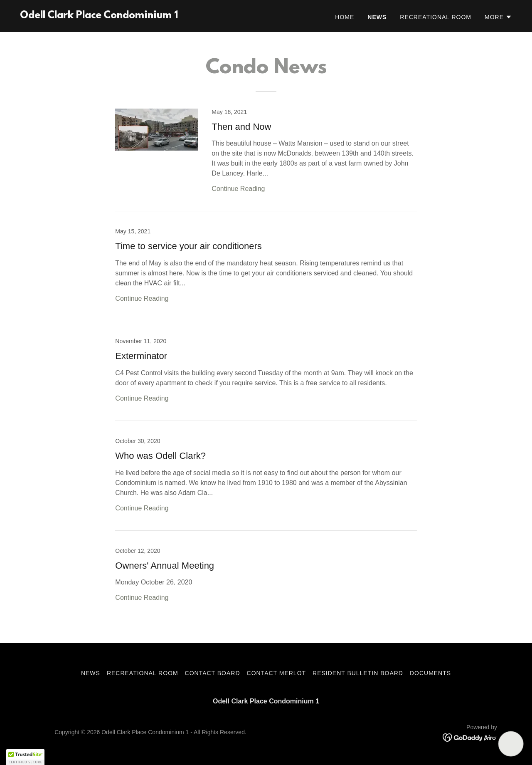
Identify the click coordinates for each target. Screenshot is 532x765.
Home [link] (345, 17)
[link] (99, 16)
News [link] (377, 17)
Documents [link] (430, 673)
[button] (498, 17)
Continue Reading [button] (238, 189)
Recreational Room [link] (436, 17)
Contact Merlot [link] (277, 673)
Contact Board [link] (213, 673)
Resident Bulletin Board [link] (358, 673)
